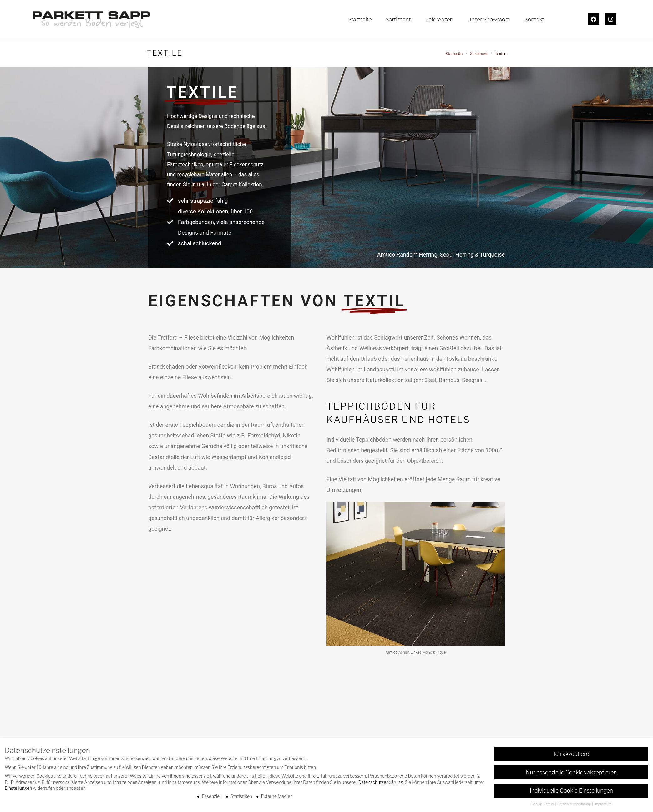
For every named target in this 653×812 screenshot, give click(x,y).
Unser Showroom (489, 20)
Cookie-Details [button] (543, 805)
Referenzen (439, 20)
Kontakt (534, 20)
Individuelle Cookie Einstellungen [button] (571, 792)
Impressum (603, 805)
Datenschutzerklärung (380, 783)
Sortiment (398, 20)
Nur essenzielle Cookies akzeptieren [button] (572, 773)
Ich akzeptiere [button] (571, 755)
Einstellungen (18, 789)
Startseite (360, 20)
